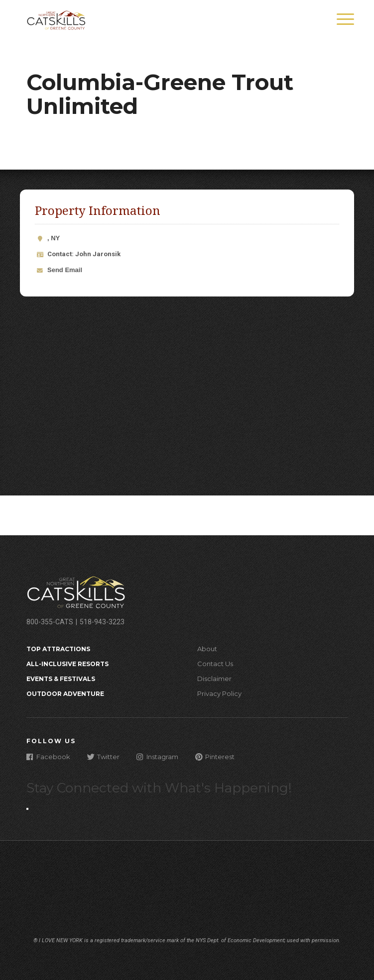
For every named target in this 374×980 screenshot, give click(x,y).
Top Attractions (58, 649)
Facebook (48, 756)
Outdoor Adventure (65, 694)
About (207, 649)
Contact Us (215, 664)
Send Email (65, 270)
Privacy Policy (219, 693)
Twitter (103, 756)
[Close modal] (27, 809)
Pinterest (215, 756)
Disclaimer (214, 679)
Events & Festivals (61, 679)
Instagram (157, 756)
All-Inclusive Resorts (67, 664)
